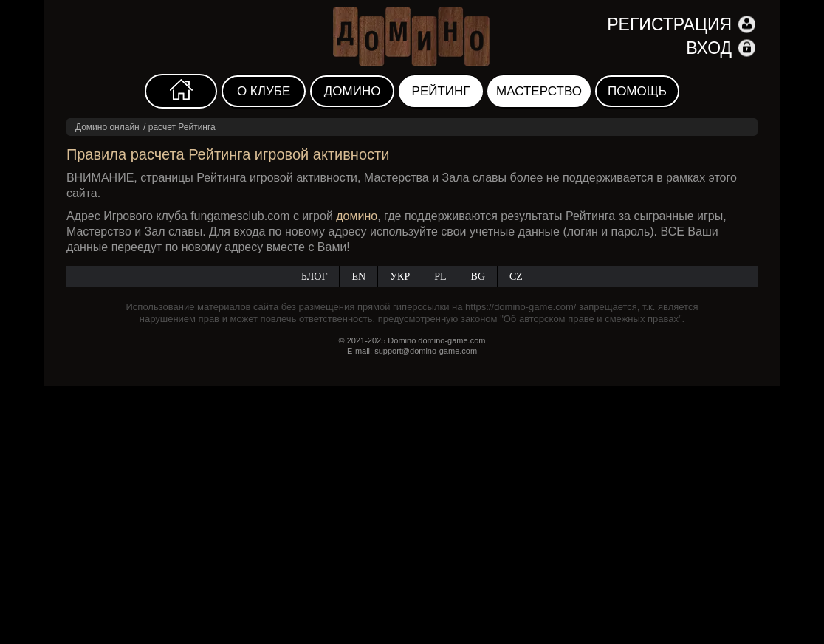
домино (357, 216)
